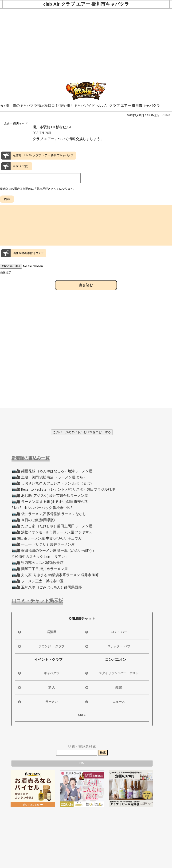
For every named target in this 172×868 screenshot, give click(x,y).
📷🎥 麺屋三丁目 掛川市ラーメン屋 (40, 569)
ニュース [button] (105, 702)
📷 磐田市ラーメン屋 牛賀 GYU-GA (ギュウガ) (47, 538)
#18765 (166, 116)
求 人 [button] (36, 688)
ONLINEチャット (82, 619)
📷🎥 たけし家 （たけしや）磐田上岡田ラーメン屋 (52, 526)
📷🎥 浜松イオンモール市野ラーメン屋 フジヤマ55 (52, 532)
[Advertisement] (86, 44)
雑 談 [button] (103, 688)
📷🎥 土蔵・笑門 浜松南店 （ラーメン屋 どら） (49, 477)
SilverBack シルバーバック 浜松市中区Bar (44, 508)
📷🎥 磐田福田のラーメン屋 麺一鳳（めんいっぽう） (54, 551)
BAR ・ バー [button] (106, 632)
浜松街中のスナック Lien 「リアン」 (40, 557)
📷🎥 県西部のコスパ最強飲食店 (37, 563)
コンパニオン (116, 660)
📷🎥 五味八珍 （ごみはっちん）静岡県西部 (47, 587)
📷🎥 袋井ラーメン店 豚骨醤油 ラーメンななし (49, 514)
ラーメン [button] (37, 702)
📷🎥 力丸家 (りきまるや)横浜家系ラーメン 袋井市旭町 (55, 575)
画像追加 (6, 281)
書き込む (86, 293)
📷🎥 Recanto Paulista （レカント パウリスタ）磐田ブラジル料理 (63, 490)
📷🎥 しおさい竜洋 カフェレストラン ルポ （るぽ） (53, 483)
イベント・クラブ (48, 660)
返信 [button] (157, 116)
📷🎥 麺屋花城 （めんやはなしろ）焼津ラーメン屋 (52, 471)
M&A (82, 715)
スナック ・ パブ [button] (107, 646)
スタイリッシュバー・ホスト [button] (111, 673)
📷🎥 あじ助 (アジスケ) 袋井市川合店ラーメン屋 (50, 496)
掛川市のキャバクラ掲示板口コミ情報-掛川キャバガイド (50, 106)
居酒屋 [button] (37, 632)
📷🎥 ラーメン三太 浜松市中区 (37, 581)
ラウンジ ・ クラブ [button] (41, 646)
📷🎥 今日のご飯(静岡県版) (33, 520)
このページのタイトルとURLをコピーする (82, 432)
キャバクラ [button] (38, 673)
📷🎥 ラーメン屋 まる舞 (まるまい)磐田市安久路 (50, 502)
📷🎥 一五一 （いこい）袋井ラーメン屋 (43, 545)
